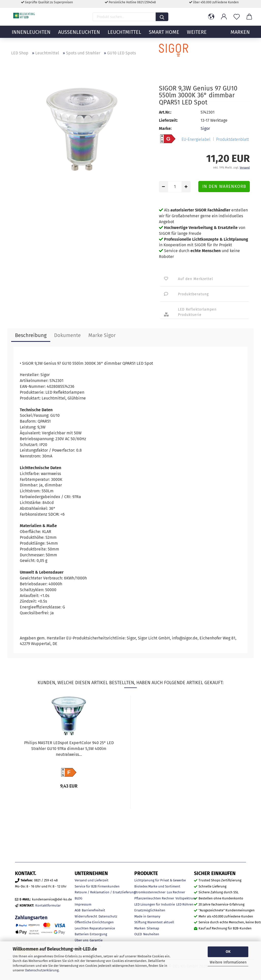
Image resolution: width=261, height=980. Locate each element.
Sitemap (153, 928)
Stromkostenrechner (150, 892)
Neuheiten (151, 934)
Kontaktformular (48, 905)
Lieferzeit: (168, 120)
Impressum (83, 904)
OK (228, 952)
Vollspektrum (186, 898)
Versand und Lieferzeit (92, 880)
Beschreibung (31, 335)
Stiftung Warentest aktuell (154, 922)
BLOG (78, 898)
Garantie (96, 940)
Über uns (81, 940)
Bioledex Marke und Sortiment (157, 886)
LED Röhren (185, 904)
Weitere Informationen (228, 962)
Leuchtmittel (124, 37)
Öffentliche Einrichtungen (94, 922)
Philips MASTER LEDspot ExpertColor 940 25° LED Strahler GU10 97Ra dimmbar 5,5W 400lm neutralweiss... (69, 749)
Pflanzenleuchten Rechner (154, 898)
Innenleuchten (31, 37)
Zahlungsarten (31, 918)
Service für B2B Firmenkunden (97, 886)
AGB (78, 910)
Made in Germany (147, 916)
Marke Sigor (102, 335)
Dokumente (67, 335)
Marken (140, 928)
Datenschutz (108, 916)
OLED (138, 934)
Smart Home (164, 37)
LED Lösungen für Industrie (155, 904)
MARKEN (240, 37)
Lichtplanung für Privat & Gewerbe (160, 880)
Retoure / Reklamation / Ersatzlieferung (105, 892)
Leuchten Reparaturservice (95, 928)
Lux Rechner (176, 892)
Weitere (197, 37)
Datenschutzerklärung (42, 970)
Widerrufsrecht (86, 916)
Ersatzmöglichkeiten (150, 910)
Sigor (205, 128)
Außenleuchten (79, 37)
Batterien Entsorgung (91, 934)
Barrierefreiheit (93, 910)
